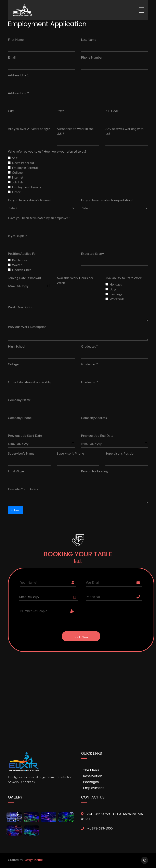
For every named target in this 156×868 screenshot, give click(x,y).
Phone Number (92, 57)
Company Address (94, 418)
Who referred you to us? (25, 151)
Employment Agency (27, 187)
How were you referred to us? (65, 151)
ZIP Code (112, 111)
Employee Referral (25, 167)
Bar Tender (20, 260)
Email (12, 57)
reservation (93, 776)
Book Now (81, 637)
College (17, 172)
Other (16, 192)
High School (17, 346)
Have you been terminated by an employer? (39, 218)
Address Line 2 (18, 93)
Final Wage (16, 471)
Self (15, 158)
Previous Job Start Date (25, 435)
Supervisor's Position (120, 453)
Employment (93, 788)
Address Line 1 (18, 75)
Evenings (116, 294)
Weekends (117, 299)
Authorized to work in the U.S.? (75, 131)
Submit (16, 510)
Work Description (21, 307)
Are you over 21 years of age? (29, 129)
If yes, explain (18, 236)
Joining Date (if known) (24, 278)
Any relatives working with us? (125, 131)
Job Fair (18, 182)
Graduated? (89, 346)
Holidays (116, 284)
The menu (91, 770)
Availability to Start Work (123, 278)
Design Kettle (33, 860)
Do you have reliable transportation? (107, 200)
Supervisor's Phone (70, 453)
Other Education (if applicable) (30, 382)
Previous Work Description (27, 327)
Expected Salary (92, 253)
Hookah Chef (21, 270)
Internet (18, 177)
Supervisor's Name (21, 453)
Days (113, 289)
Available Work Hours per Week (75, 280)
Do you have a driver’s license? (30, 200)
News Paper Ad (23, 163)
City (11, 111)
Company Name (19, 400)
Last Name (89, 39)
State (60, 111)
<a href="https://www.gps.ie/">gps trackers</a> (78, 669)
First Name (16, 39)
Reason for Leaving (94, 471)
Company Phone (20, 418)
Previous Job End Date (97, 435)
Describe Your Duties (23, 489)
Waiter (17, 265)
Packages (91, 782)
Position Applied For (22, 253)
